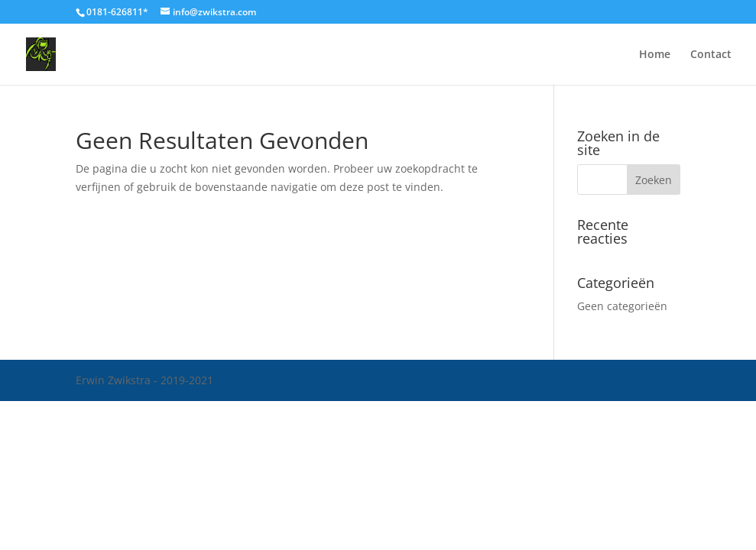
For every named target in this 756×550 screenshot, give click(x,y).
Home (655, 55)
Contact (711, 55)
